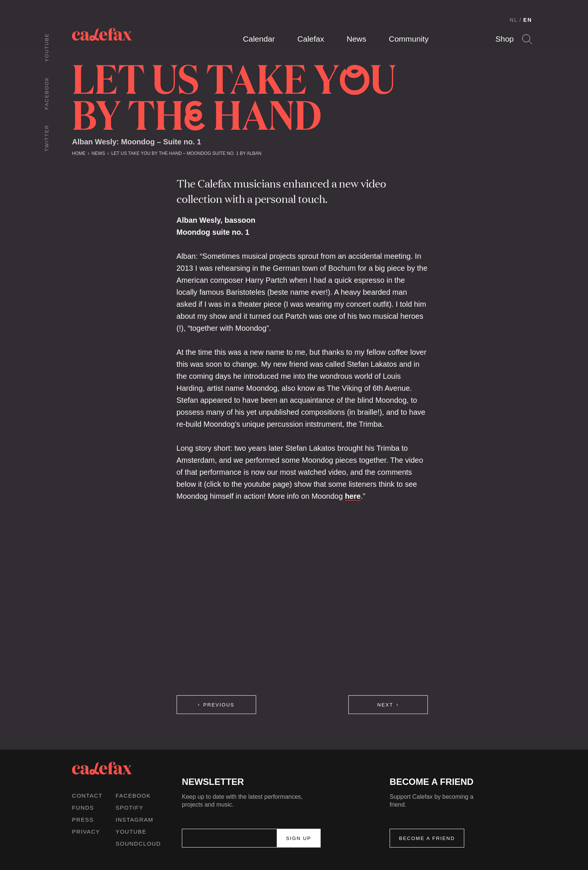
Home (79, 153)
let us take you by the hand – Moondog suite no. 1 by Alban (187, 153)
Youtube (47, 47)
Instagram (134, 820)
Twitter (47, 138)
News (356, 39)
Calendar (259, 39)
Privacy (86, 832)
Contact (87, 796)
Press (83, 820)
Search (527, 39)
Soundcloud (138, 844)
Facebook (47, 93)
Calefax (311, 39)
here (353, 496)
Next (385, 705)
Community (409, 39)
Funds (83, 808)
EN (528, 20)
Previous (219, 705)
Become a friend (427, 838)
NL (514, 20)
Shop (505, 39)
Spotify (129, 808)
